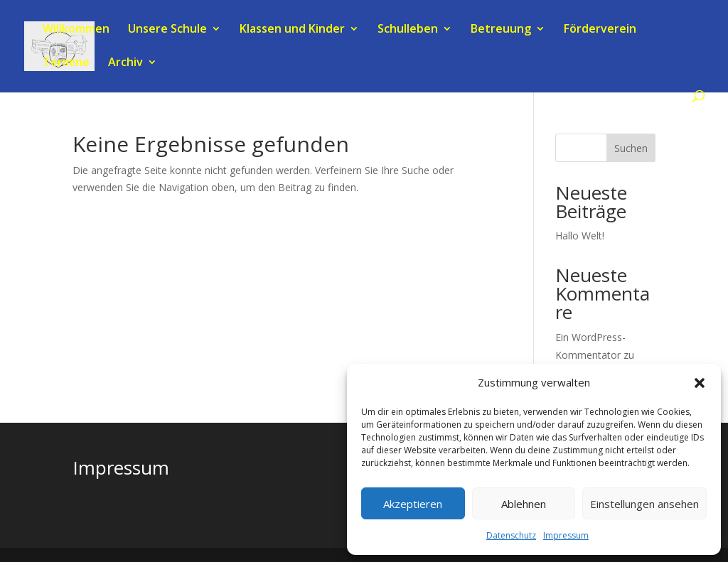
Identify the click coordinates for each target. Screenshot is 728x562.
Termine (66, 63)
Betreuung (501, 30)
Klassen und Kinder (292, 30)
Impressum (566, 535)
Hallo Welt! (580, 236)
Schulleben (408, 30)
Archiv (125, 63)
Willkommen (76, 30)
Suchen (631, 148)
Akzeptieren (413, 504)
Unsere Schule (167, 30)
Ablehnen (524, 504)
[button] (700, 383)
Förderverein (600, 30)
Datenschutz (511, 535)
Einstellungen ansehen (644, 504)
